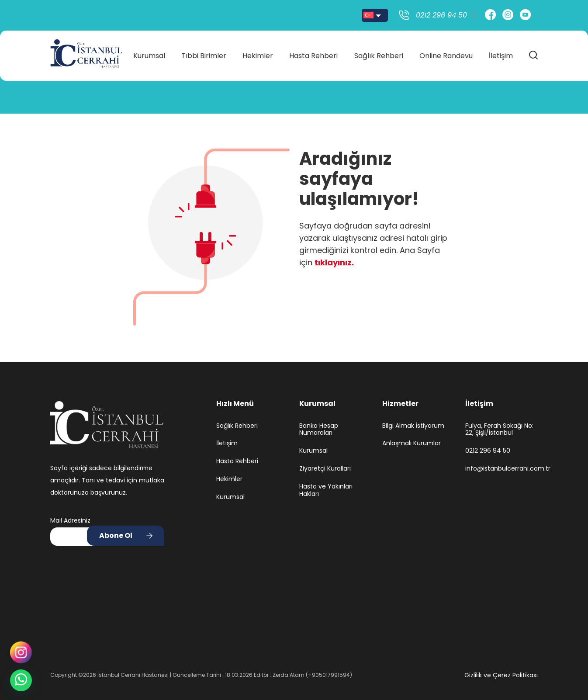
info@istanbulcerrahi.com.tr (502, 469)
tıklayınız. (334, 262)
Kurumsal (149, 53)
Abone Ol (116, 535)
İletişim (501, 53)
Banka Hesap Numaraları (319, 430)
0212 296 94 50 (488, 451)
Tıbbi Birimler (204, 53)
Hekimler (258, 53)
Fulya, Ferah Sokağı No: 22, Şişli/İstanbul (499, 430)
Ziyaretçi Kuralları (325, 469)
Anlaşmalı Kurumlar (412, 443)
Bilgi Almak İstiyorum (413, 426)
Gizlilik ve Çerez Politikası (501, 675)
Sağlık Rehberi (379, 53)
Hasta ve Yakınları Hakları (326, 490)
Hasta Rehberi (313, 53)
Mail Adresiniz (70, 520)
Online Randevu (446, 53)
